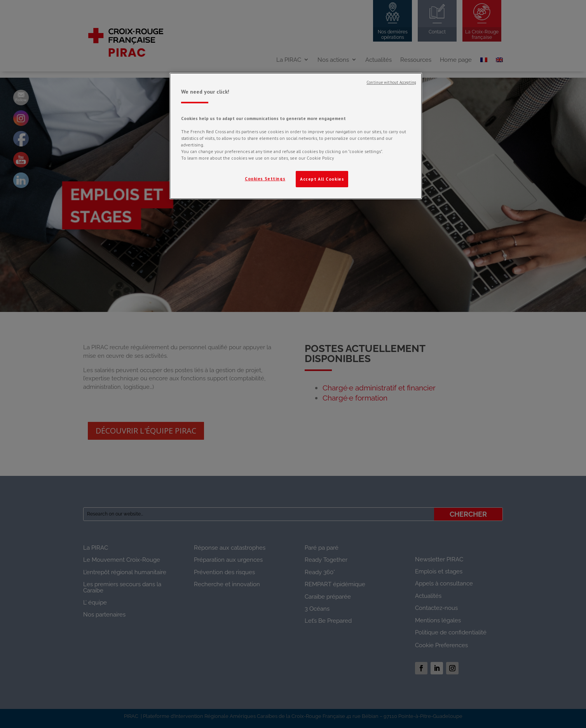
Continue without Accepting (391, 82)
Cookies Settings (265, 179)
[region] (296, 136)
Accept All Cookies (322, 179)
